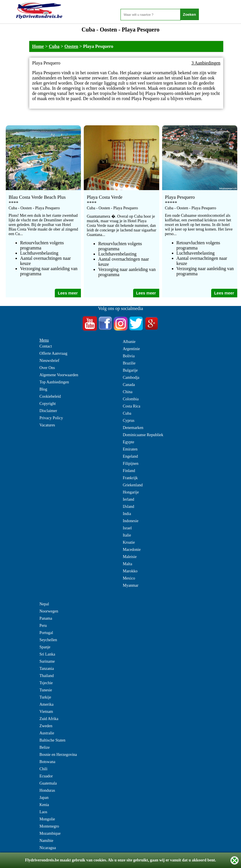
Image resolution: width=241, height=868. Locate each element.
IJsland (129, 507)
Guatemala (48, 783)
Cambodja (131, 378)
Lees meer (68, 293)
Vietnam (46, 712)
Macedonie (132, 550)
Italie (127, 535)
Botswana (47, 762)
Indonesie (131, 521)
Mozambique (50, 833)
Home (38, 46)
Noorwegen (49, 611)
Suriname (47, 661)
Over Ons (47, 368)
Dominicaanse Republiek (143, 435)
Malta (128, 564)
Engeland (130, 456)
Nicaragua (48, 848)
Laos (43, 812)
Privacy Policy (51, 418)
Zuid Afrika (49, 719)
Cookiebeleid (50, 396)
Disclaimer (48, 411)
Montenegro (49, 826)
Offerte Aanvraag (53, 353)
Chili (43, 769)
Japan (44, 798)
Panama (46, 618)
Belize (44, 747)
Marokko (130, 571)
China (128, 392)
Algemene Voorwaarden (59, 375)
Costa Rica (132, 406)
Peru (43, 626)
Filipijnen (131, 464)
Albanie (129, 342)
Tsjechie (46, 683)
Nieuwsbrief (49, 361)
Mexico (129, 578)
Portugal (46, 633)
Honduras (47, 790)
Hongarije (131, 492)
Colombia (131, 399)
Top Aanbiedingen (54, 382)
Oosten (71, 46)
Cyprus (129, 421)
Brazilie (129, 363)
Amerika (46, 704)
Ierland (129, 499)
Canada (129, 385)
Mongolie (47, 819)
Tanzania (46, 669)
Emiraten (130, 449)
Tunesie (46, 690)
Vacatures (47, 425)
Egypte (129, 442)
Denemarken (133, 428)
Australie (47, 733)
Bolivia (129, 356)
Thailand (46, 676)
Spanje (45, 647)
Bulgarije (130, 370)
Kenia (44, 805)
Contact (46, 346)
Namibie (46, 841)
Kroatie (129, 542)
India (127, 514)
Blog (43, 389)
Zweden (46, 726)
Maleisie (130, 557)
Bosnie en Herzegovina (58, 755)
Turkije (45, 697)
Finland (129, 471)
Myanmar (131, 585)
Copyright (47, 404)
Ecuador (46, 776)
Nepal (44, 604)
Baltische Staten (52, 740)
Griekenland (133, 485)
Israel (127, 528)
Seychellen (48, 640)
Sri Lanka (47, 654)
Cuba (54, 46)
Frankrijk (130, 478)
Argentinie (131, 349)
